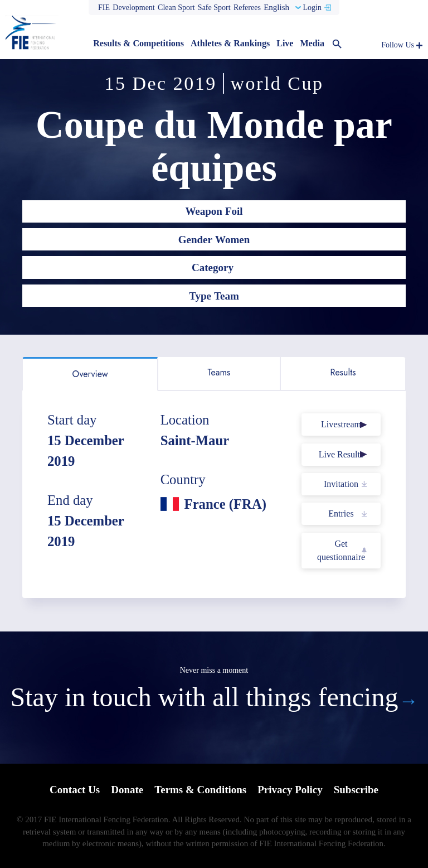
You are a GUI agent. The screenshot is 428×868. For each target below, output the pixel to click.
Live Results (341, 454)
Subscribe (356, 790)
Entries (341, 513)
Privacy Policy (290, 790)
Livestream (341, 424)
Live (285, 43)
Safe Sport (214, 8)
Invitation (341, 484)
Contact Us (75, 790)
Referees (247, 8)
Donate (127, 790)
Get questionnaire (341, 550)
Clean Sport (176, 8)
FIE (104, 8)
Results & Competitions (138, 43)
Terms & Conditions (200, 790)
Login (312, 8)
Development (133, 8)
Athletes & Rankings (230, 43)
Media (312, 43)
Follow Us (398, 45)
